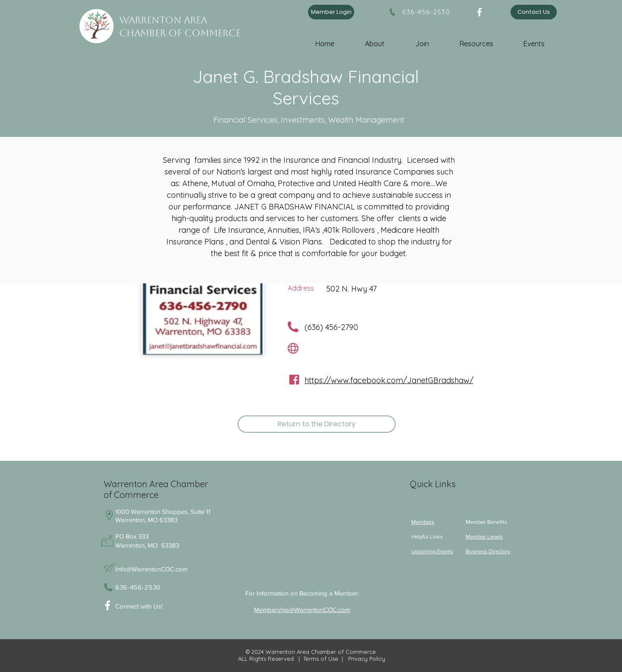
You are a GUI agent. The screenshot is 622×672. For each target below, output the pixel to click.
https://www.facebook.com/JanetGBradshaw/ (389, 380)
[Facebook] (479, 12)
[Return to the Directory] (317, 424)
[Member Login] (331, 12)
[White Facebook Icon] (108, 605)
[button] (382, 40)
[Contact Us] (534, 12)
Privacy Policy (366, 659)
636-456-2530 (426, 12)
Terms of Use (321, 659)
